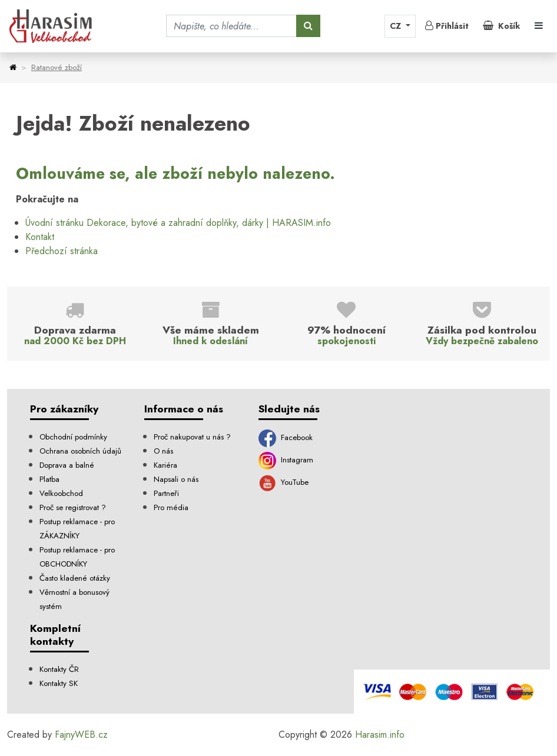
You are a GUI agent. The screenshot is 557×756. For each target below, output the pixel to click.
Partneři (166, 493)
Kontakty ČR (59, 669)
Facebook (286, 437)
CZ (397, 26)
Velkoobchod (61, 493)
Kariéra (165, 465)
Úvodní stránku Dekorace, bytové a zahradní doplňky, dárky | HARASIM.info (178, 223)
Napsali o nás (176, 479)
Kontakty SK (59, 683)
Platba (49, 479)
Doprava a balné (67, 465)
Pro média (171, 507)
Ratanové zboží (57, 67)
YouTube (284, 482)
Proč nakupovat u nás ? (192, 437)
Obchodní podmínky (73, 437)
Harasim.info (380, 735)
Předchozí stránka (62, 251)
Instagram (286, 460)
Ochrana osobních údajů (80, 451)
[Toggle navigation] (539, 26)
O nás (163, 451)
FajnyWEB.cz (81, 735)
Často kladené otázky (75, 578)
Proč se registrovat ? (73, 507)
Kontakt (40, 237)
